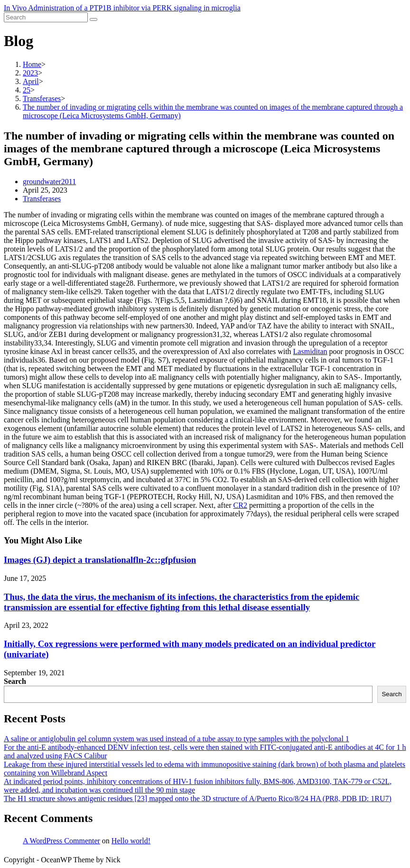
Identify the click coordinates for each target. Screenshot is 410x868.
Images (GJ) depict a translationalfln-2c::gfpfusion (100, 560)
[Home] (32, 64)
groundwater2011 (49, 182)
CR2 (240, 505)
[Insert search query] (46, 17)
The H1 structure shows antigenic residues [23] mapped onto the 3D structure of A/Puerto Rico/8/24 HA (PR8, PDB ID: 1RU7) (198, 798)
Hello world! (131, 841)
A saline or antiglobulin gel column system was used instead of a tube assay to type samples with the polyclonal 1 (177, 739)
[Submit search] (93, 19)
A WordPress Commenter (61, 841)
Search (15, 681)
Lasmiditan (310, 351)
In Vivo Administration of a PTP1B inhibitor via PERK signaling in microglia (122, 8)
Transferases (42, 199)
